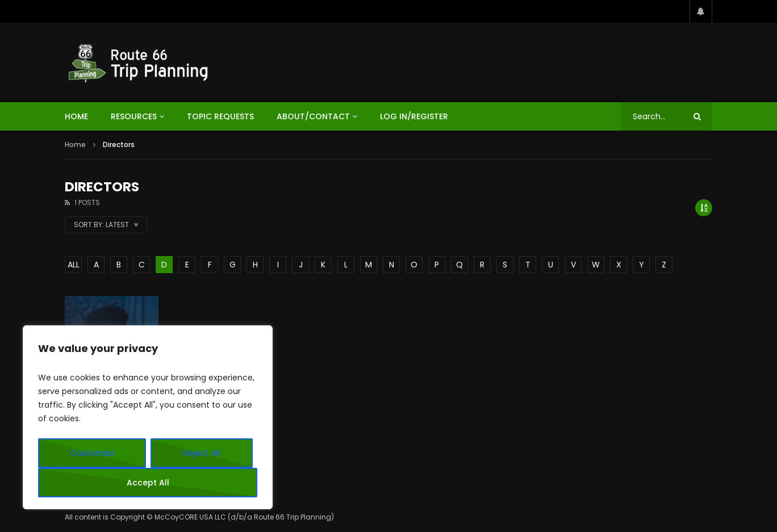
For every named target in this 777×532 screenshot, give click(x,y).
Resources (134, 116)
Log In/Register (414, 116)
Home (75, 144)
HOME (76, 116)
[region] (148, 417)
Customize (92, 453)
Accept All (148, 483)
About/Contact (313, 116)
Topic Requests (220, 116)
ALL (74, 265)
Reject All (202, 453)
